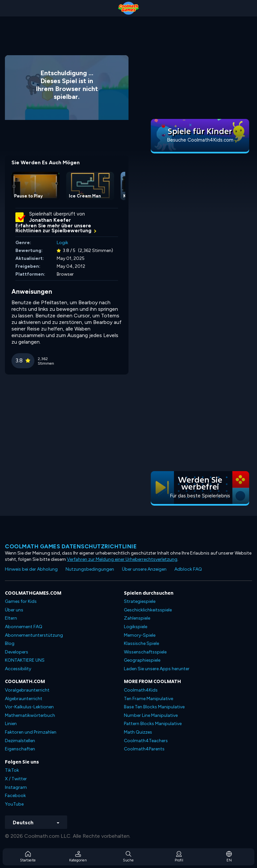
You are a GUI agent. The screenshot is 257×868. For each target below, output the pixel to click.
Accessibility (18, 669)
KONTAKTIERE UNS (25, 660)
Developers (17, 652)
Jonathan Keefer (50, 220)
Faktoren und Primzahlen (31, 732)
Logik (62, 243)
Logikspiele (136, 627)
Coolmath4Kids (141, 690)
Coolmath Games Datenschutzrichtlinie (71, 546)
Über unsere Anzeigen (144, 569)
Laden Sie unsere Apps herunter (157, 669)
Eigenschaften (20, 749)
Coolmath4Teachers (146, 741)
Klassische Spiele (141, 643)
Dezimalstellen (20, 741)
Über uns (14, 610)
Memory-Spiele (140, 635)
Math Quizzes (138, 732)
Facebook (15, 796)
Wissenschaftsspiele (145, 652)
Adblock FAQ (188, 569)
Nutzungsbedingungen (90, 569)
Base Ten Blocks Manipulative (154, 707)
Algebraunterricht (24, 699)
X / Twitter (16, 779)
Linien (11, 724)
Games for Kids (21, 601)
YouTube (14, 804)
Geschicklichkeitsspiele (148, 610)
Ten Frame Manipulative (148, 699)
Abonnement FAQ (24, 627)
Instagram (16, 787)
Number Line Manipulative (151, 715)
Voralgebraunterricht (27, 690)
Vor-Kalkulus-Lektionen (29, 707)
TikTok (12, 770)
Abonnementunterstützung (34, 635)
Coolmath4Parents (144, 749)
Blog (10, 643)
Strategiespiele (140, 601)
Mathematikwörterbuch (30, 715)
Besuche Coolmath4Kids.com (200, 140)
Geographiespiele (142, 660)
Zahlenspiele (137, 618)
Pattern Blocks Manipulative (153, 724)
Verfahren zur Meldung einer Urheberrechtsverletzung (122, 559)
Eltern (11, 618)
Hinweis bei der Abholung (31, 569)
